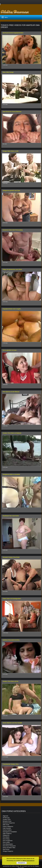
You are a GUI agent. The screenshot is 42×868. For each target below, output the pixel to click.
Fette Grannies (7, 828)
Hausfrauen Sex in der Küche (11, 516)
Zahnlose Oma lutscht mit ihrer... (12, 640)
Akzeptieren (22, 863)
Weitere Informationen (28, 861)
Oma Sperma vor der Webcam (11, 392)
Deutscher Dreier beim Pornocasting (13, 230)
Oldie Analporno (7, 834)
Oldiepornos (6, 835)
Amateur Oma (7, 819)
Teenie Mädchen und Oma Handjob (12, 723)
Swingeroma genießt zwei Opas (11, 191)
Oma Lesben (6, 842)
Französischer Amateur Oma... (11, 764)
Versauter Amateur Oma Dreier (11, 557)
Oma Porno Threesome (9, 846)
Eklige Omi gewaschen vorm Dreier (12, 269)
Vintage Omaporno (8, 851)
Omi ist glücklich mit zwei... (10, 350)
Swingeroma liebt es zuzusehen (11, 474)
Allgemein (5, 816)
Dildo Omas (6, 825)
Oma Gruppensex (8, 841)
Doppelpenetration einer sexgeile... (12, 309)
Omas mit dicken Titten (9, 848)
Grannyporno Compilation (10, 832)
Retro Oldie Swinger (8, 72)
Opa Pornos (6, 849)
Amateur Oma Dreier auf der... (11, 681)
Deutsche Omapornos (9, 823)
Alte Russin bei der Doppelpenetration (13, 33)
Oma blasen (6, 837)
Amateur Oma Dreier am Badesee (12, 433)
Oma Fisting (6, 839)
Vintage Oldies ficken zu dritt (10, 151)
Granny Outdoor (7, 830)
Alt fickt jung (6, 818)
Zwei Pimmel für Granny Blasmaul (12, 112)
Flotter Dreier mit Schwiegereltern (12, 599)
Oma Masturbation (8, 844)
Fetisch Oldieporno (8, 827)
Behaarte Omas (7, 821)
